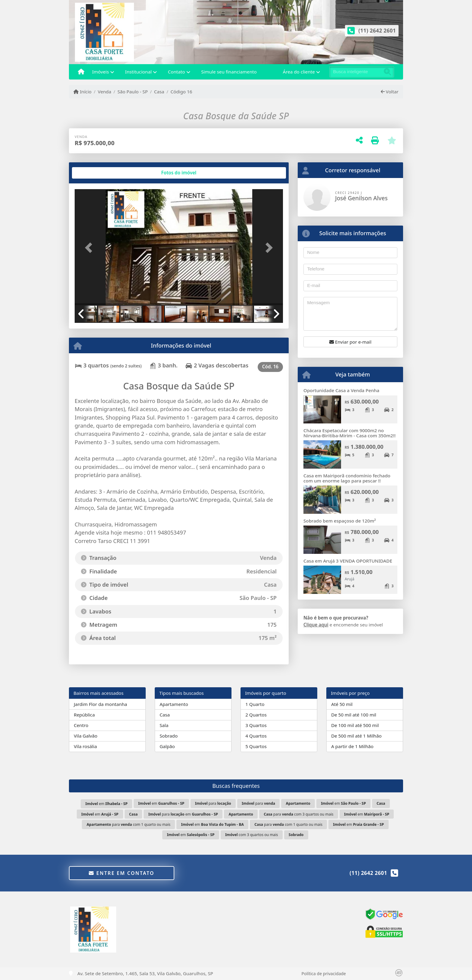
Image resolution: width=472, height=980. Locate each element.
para (213, 803)
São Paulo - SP (133, 92)
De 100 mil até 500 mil (355, 725)
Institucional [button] (138, 72)
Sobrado (169, 736)
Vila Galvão (85, 736)
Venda (105, 92)
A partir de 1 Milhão (352, 746)
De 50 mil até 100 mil (354, 715)
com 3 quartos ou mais (252, 835)
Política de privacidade (324, 974)
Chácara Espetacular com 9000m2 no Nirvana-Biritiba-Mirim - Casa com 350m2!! (349, 433)
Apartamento (174, 704)
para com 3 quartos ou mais (299, 814)
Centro (81, 725)
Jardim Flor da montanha (100, 704)
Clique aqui (316, 625)
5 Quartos (256, 746)
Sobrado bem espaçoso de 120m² (340, 521)
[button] (90, 248)
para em (183, 814)
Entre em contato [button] (121, 873)
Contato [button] (177, 72)
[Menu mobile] (81, 72)
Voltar (390, 92)
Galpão (167, 746)
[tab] (94, 173)
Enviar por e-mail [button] (350, 342)
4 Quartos (256, 736)
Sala (164, 725)
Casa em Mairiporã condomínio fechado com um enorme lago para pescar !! (347, 478)
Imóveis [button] (101, 72)
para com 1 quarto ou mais (129, 824)
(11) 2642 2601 (377, 31)
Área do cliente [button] (299, 72)
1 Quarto (255, 704)
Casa (159, 92)
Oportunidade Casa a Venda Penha (341, 390)
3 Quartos (256, 725)
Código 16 (181, 92)
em (107, 804)
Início (82, 92)
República (84, 715)
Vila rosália (85, 746)
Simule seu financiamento (229, 72)
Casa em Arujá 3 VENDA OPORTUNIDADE (348, 561)
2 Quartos (256, 715)
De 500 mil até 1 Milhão (356, 736)
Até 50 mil (342, 704)
